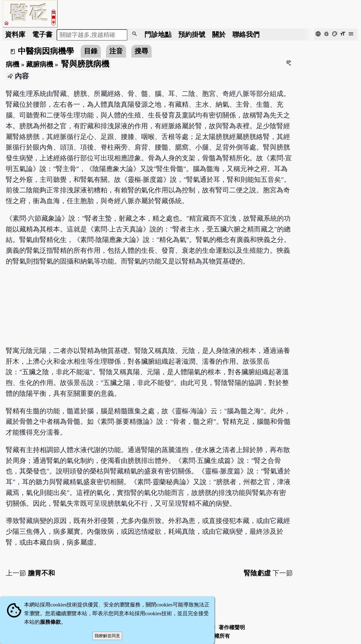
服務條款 (50, 622)
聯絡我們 (246, 35)
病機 (13, 64)
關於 (219, 35)
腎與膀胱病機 (85, 64)
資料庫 (15, 35)
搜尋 (141, 51)
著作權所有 (217, 636)
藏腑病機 (40, 64)
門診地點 (158, 35)
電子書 (42, 35)
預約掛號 (192, 35)
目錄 (91, 51)
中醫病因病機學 (46, 51)
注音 (116, 51)
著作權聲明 (232, 627)
